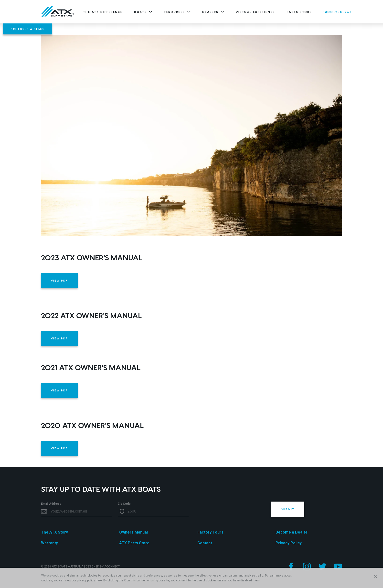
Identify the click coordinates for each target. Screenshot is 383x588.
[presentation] (232, 511)
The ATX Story (54, 532)
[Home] (58, 12)
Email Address (51, 504)
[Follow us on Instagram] (307, 567)
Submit (288, 509)
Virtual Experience (255, 12)
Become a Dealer (292, 532)
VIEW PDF (59, 280)
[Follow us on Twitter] (322, 567)
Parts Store (299, 12)
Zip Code (124, 504)
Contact (205, 543)
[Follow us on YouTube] (338, 567)
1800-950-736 (338, 12)
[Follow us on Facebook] (291, 567)
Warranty (49, 543)
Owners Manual (133, 532)
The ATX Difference (103, 12)
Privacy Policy (289, 543)
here (99, 580)
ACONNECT (112, 567)
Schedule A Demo (27, 29)
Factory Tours (210, 532)
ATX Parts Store (134, 543)
